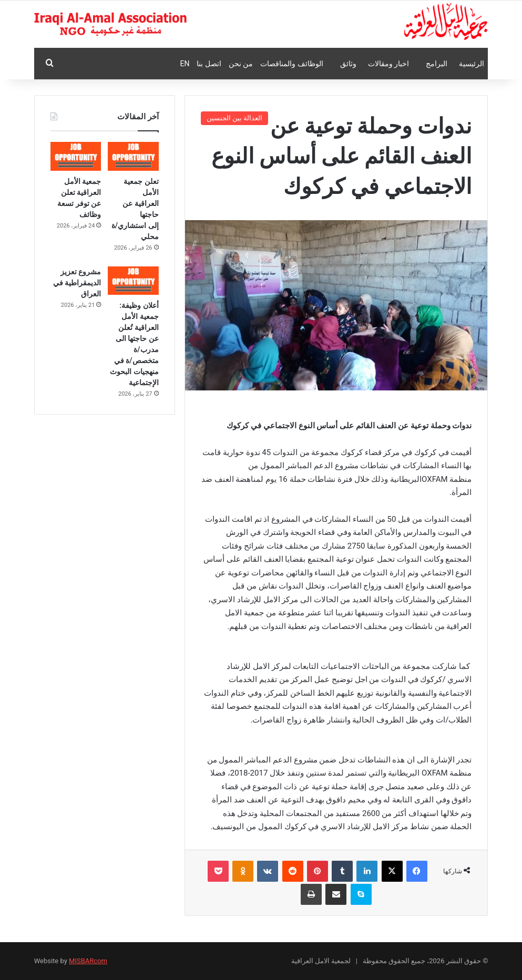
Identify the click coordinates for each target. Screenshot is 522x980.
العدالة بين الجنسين (234, 118)
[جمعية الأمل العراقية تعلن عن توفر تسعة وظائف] (76, 156)
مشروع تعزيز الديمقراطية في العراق (77, 283)
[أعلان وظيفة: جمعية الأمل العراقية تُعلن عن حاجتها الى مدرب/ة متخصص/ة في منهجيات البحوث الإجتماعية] (133, 281)
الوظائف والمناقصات (291, 64)
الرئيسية (472, 64)
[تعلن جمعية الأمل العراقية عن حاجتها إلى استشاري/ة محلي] (133, 156)
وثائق (348, 64)
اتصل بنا (209, 64)
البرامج (437, 64)
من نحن (241, 64)
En (185, 64)
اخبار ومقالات (388, 64)
